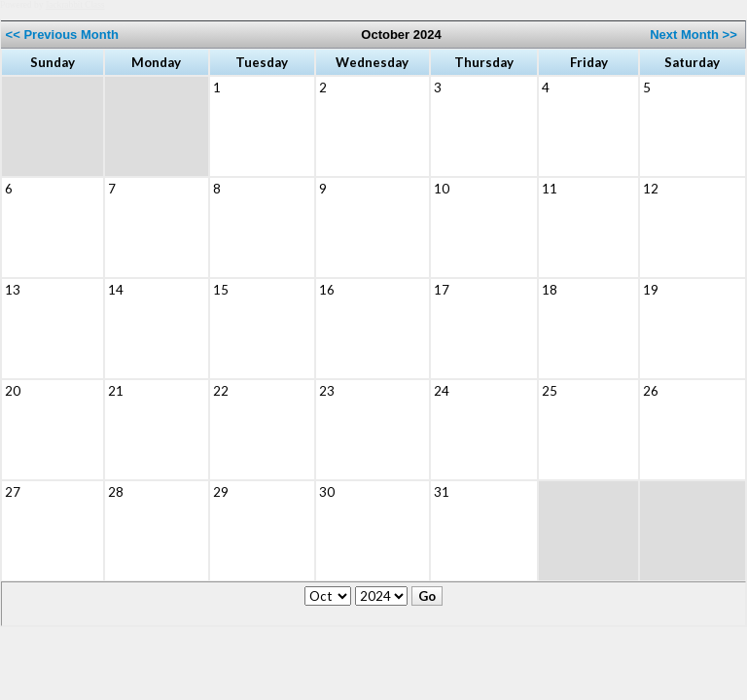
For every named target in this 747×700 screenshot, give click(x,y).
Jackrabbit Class (75, 5)
